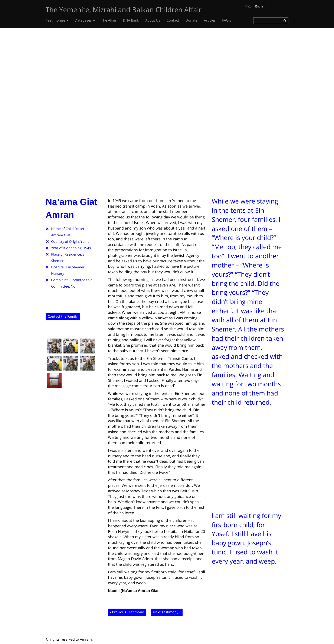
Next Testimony (166, 612)
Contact (173, 20)
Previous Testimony (128, 612)
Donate (191, 20)
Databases (85, 20)
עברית (248, 6)
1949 (87, 248)
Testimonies (57, 20)
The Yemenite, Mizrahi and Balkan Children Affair (124, 9)
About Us (153, 20)
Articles (210, 20)
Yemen (86, 241)
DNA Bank (131, 20)
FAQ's (227, 20)
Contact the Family (63, 316)
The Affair (109, 20)
